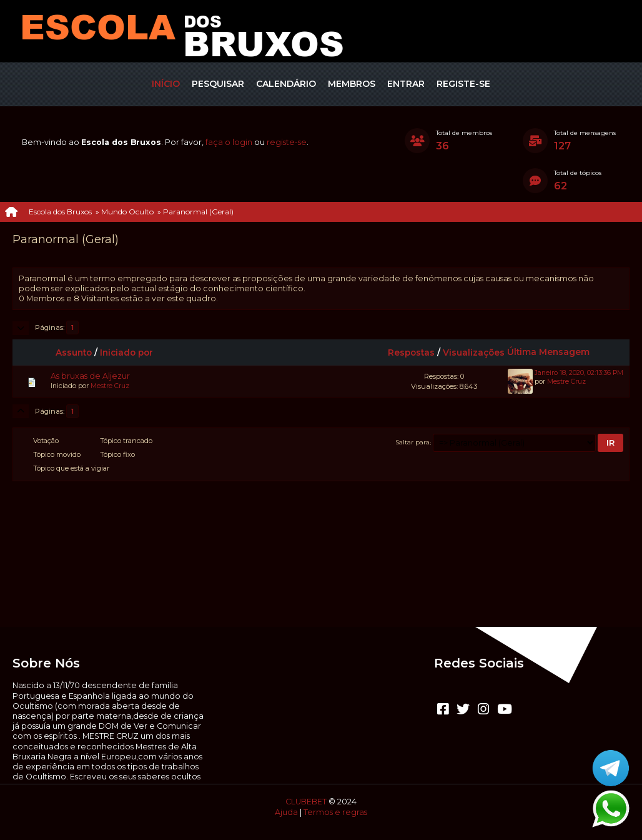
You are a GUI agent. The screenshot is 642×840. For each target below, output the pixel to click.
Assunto (74, 352)
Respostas (411, 352)
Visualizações (474, 352)
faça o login (229, 142)
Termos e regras (335, 812)
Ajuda (286, 812)
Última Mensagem (554, 352)
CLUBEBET (306, 802)
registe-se (287, 142)
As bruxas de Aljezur (90, 376)
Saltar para (413, 442)
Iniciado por (126, 352)
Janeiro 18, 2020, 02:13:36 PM (579, 373)
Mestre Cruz (110, 386)
